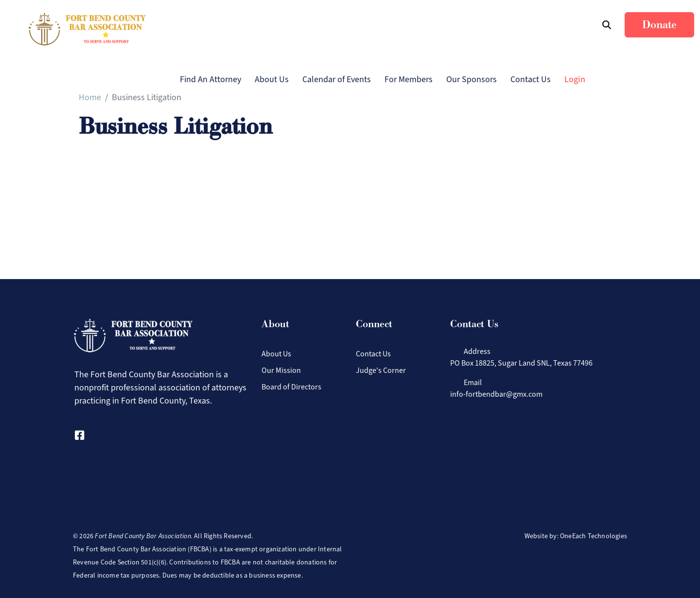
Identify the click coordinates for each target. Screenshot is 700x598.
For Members (409, 79)
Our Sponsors (472, 79)
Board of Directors (291, 387)
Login (575, 79)
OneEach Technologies (594, 536)
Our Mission (281, 370)
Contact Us (531, 79)
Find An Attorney (210, 79)
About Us (272, 79)
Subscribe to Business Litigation (83, 149)
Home (90, 97)
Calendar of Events (337, 79)
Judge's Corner (381, 370)
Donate (659, 25)
